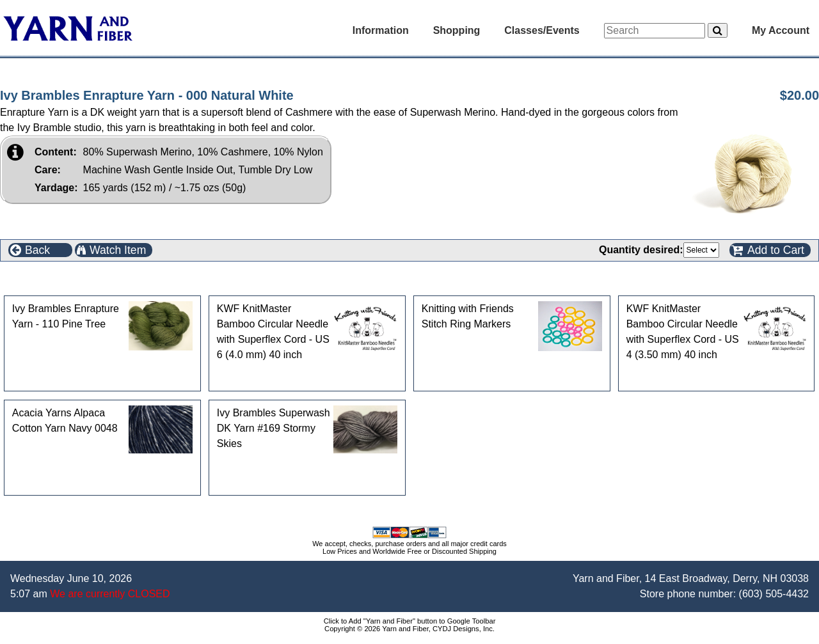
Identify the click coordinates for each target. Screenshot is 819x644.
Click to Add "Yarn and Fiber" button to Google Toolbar (410, 621)
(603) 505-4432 (774, 594)
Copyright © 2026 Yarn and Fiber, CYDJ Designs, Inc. (409, 629)
